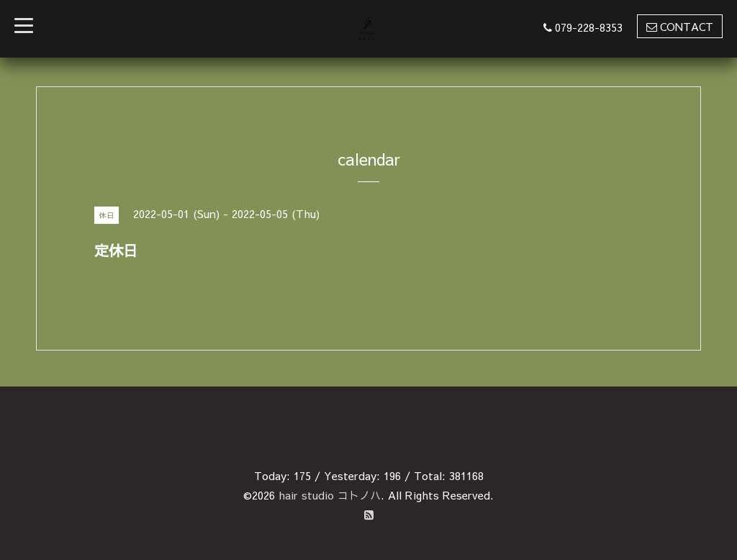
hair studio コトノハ (330, 495)
